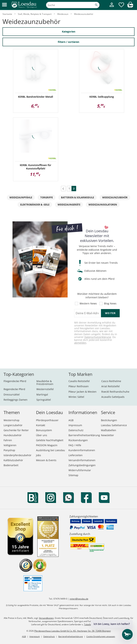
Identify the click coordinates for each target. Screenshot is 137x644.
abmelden (80, 343)
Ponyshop (9, 450)
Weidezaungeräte (69, 205)
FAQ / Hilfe (75, 445)
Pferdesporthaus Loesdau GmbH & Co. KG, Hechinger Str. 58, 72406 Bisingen (73, 631)
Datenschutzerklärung (98, 337)
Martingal (42, 394)
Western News (88, 304)
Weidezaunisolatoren (103, 205)
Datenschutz (76, 430)
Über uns (42, 435)
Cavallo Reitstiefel (79, 381)
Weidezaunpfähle (21, 197)
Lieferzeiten (76, 455)
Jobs (39, 455)
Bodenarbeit (11, 465)
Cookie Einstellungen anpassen (101, 636)
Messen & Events (46, 460)
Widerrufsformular (80, 470)
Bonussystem (44, 430)
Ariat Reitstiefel (111, 386)
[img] (130, 7)
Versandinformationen (82, 460)
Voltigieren (10, 445)
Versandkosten (46, 618)
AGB (71, 420)
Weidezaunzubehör (115, 197)
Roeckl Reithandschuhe (115, 392)
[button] (4, 5)
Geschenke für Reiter (16, 430)
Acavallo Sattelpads (113, 397)
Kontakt (41, 425)
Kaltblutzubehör (13, 460)
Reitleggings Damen (16, 400)
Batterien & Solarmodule (78, 197)
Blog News (110, 304)
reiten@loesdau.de (79, 599)
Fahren (8, 440)
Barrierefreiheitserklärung (84, 435)
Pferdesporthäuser (47, 420)
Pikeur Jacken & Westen (83, 392)
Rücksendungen (78, 440)
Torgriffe (47, 197)
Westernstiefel (45, 389)
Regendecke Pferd (14, 389)
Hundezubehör (13, 435)
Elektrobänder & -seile (35, 205)
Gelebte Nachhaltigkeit (50, 440)
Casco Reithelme (111, 381)
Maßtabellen (109, 430)
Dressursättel (12, 394)
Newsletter (107, 435)
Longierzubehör (13, 425)
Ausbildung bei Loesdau (50, 450)
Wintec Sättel (76, 397)
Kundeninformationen (82, 450)
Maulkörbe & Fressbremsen (45, 383)
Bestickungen (109, 420)
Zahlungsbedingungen (82, 465)
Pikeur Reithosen (79, 386)
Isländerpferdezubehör (17, 455)
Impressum (75, 425)
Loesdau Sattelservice (114, 425)
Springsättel (44, 400)
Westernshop (12, 420)
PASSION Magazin (47, 445)
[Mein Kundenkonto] (112, 7)
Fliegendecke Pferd (15, 381)
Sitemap (73, 475)
